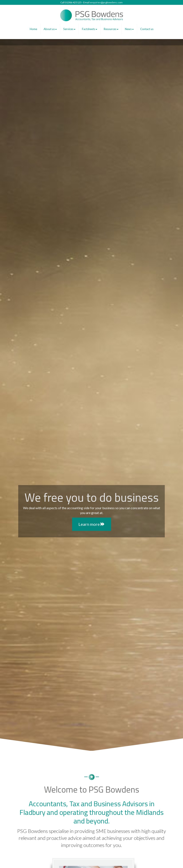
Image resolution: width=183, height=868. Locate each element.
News (129, 29)
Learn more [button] (92, 524)
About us (50, 29)
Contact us (147, 29)
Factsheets (90, 29)
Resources (111, 29)
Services (69, 29)
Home (33, 29)
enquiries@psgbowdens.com (106, 2)
